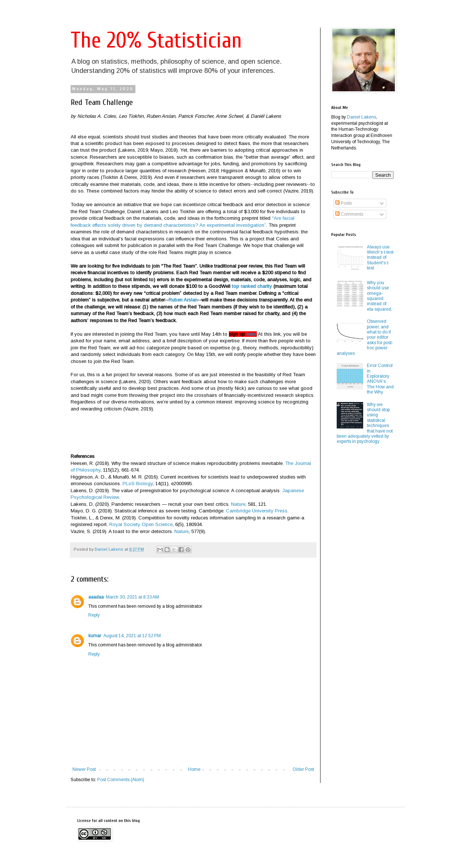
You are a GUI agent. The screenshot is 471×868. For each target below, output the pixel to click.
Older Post (303, 769)
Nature (238, 504)
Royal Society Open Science (141, 524)
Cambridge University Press (257, 511)
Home (194, 769)
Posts (343, 203)
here (251, 334)
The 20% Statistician (156, 40)
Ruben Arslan (183, 300)
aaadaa (96, 597)
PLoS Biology (138, 484)
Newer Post (84, 769)
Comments (349, 214)
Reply (94, 615)
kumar (95, 636)
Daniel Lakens (362, 117)
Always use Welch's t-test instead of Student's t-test (380, 258)
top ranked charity (252, 286)
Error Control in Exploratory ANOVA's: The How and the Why (380, 379)
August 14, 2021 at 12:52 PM (132, 636)
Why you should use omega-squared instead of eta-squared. (380, 296)
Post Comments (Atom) (121, 780)
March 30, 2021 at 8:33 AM (132, 597)
